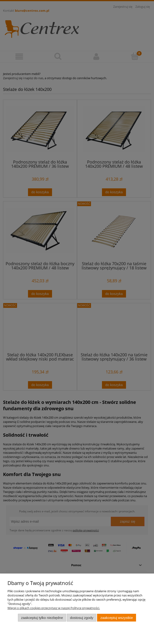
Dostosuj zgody (82, 618)
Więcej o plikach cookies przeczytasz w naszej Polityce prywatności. (54, 608)
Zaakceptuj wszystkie (117, 618)
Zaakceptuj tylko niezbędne (42, 618)
